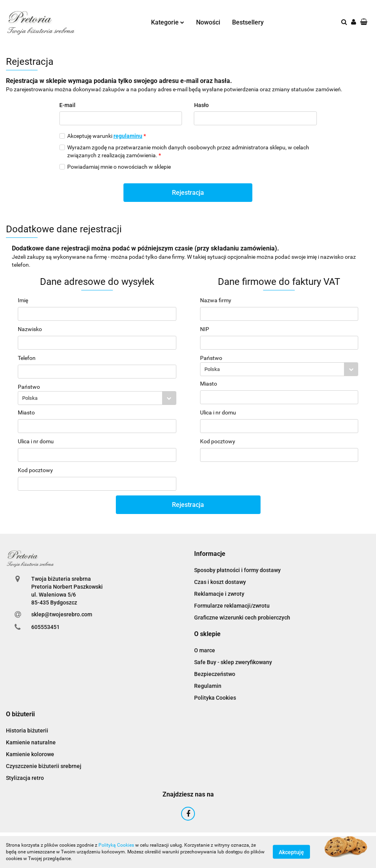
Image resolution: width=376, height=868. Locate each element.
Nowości (208, 22)
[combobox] (97, 398)
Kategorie (168, 22)
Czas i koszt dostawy (220, 582)
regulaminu (128, 136)
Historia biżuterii (27, 731)
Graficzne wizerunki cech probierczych (242, 618)
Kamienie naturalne (31, 742)
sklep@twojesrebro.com (62, 614)
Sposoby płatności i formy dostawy (237, 570)
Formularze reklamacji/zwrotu (232, 606)
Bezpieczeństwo (215, 674)
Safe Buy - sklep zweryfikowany (233, 662)
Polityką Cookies (116, 845)
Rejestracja (188, 193)
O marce (205, 650)
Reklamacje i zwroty (219, 594)
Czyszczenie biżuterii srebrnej (44, 766)
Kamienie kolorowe (30, 754)
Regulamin (208, 686)
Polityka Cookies (215, 698)
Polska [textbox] (30, 398)
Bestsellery (248, 22)
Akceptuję (291, 852)
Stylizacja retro (25, 778)
